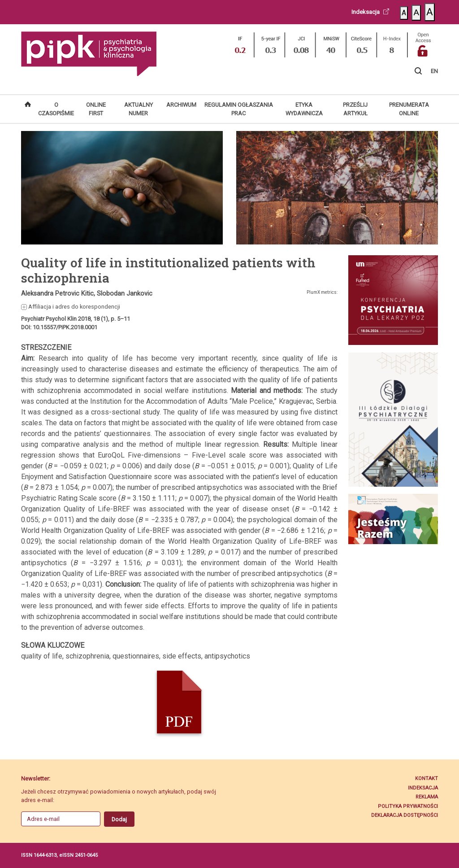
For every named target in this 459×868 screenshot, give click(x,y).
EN (434, 71)
